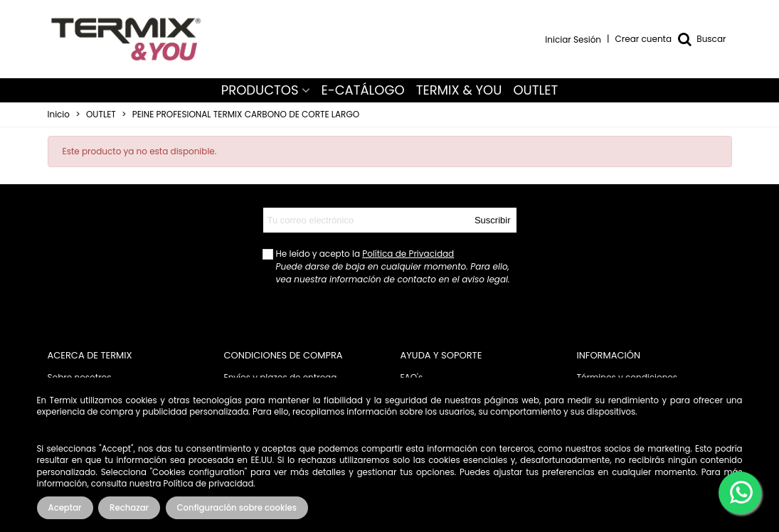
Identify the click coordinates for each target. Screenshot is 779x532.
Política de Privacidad (408, 254)
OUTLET (535, 90)
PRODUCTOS (260, 90)
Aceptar (65, 508)
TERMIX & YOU (459, 90)
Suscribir (493, 220)
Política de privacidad (209, 484)
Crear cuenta (644, 39)
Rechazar (129, 508)
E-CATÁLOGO (363, 90)
